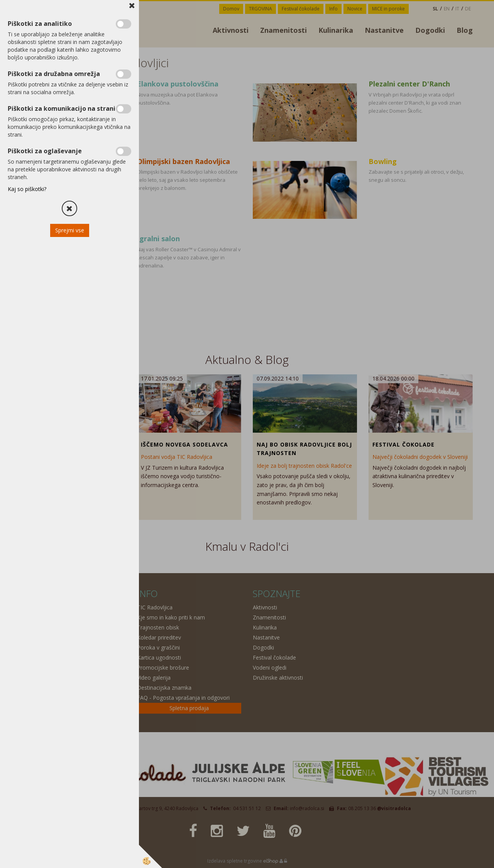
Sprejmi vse (70, 230)
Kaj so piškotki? (27, 189)
